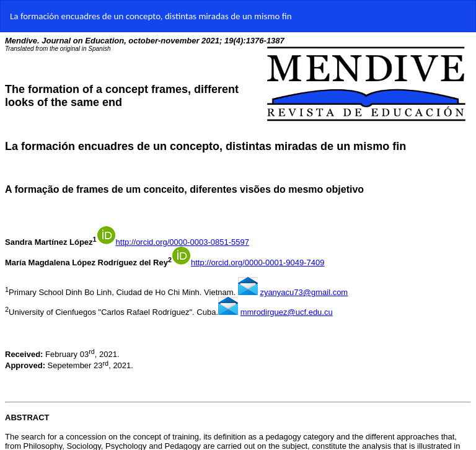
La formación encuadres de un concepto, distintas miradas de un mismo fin (151, 16)
